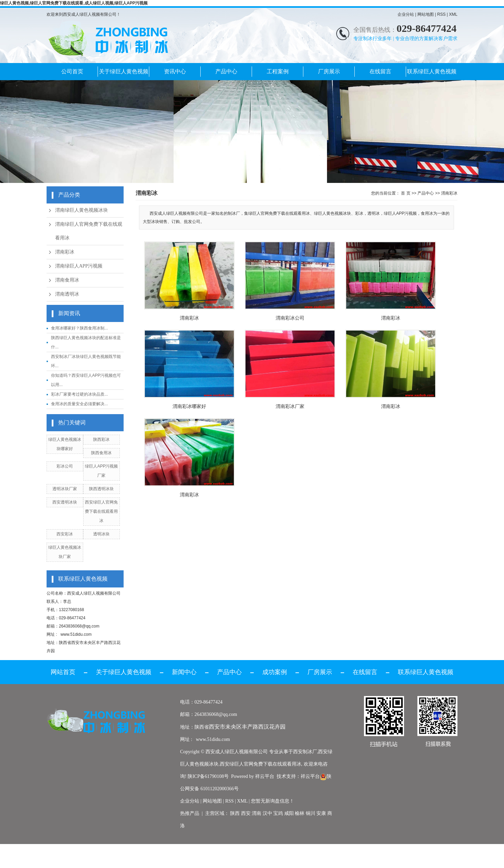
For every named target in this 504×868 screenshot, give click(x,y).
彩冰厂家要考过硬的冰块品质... (79, 394)
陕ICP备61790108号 (208, 776)
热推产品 (190, 813)
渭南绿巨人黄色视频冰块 (81, 210)
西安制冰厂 (305, 752)
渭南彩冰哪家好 (189, 406)
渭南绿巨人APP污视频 (79, 266)
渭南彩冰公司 (290, 318)
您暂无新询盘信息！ (273, 801)
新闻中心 (184, 672)
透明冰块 (101, 534)
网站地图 (426, 14)
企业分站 (406, 14)
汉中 (267, 813)
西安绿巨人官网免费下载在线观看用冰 (101, 511)
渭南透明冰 (67, 294)
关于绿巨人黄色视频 (124, 71)
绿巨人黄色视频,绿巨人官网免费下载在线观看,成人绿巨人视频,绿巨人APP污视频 (74, 3)
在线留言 (380, 71)
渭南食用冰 (67, 280)
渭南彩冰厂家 (290, 406)
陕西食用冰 (101, 453)
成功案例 (275, 672)
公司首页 (72, 71)
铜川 (311, 813)
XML (453, 14)
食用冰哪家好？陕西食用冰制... (79, 328)
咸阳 (289, 813)
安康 (321, 813)
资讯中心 (175, 71)
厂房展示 (329, 71)
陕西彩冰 (101, 439)
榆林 (300, 813)
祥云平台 (265, 776)
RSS (442, 14)
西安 (246, 813)
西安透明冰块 (65, 502)
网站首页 (63, 672)
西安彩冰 (65, 534)
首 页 (406, 193)
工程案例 (278, 71)
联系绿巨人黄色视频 (432, 71)
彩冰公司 (65, 466)
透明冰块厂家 (65, 489)
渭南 (256, 813)
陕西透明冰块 (101, 489)
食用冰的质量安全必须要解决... (79, 404)
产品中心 (226, 71)
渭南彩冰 (65, 252)
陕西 (235, 813)
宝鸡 (278, 813)
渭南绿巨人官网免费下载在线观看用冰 (89, 231)
